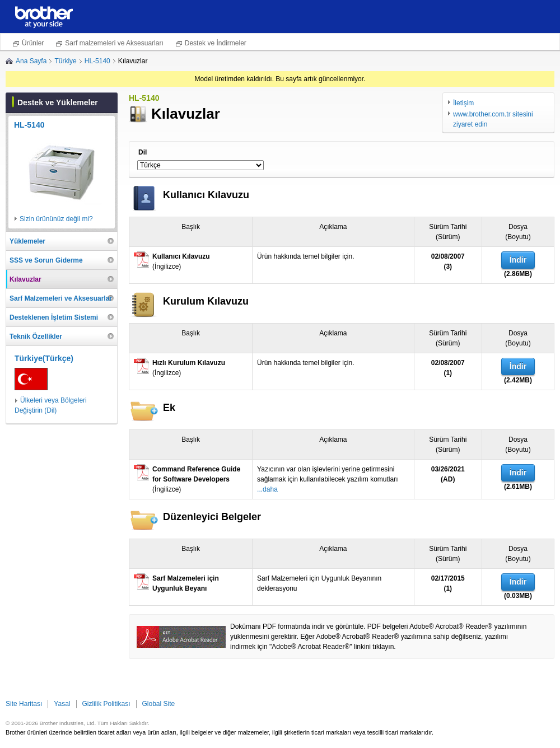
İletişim (463, 103)
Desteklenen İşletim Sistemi (54, 317)
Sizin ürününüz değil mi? (56, 219)
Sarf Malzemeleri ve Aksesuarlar (61, 298)
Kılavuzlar (25, 279)
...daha (267, 489)
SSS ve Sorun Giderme (46, 260)
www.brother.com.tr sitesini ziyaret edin (493, 119)
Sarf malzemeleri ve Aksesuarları (114, 43)
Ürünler (33, 43)
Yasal (62, 704)
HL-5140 (97, 61)
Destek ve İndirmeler (216, 43)
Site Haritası (24, 704)
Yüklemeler (27, 241)
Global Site (159, 704)
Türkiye (65, 61)
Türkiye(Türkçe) (44, 358)
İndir (518, 260)
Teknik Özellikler (36, 336)
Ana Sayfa (31, 61)
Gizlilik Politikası (106, 704)
